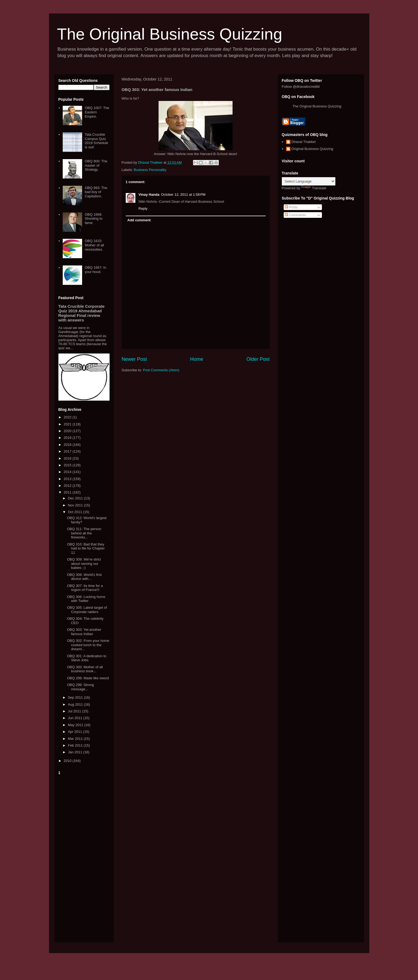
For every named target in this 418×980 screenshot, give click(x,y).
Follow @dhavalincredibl (301, 87)
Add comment (139, 220)
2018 (68, 445)
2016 (68, 458)
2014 (68, 472)
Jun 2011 (75, 718)
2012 (68, 486)
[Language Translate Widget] (309, 181)
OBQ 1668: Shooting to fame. (94, 219)
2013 (68, 479)
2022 (68, 417)
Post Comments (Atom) (161, 370)
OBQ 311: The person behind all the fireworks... (84, 533)
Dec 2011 (76, 498)
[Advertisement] (84, 857)
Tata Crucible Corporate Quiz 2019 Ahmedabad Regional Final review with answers (82, 313)
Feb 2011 (76, 745)
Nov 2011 (76, 505)
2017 (68, 451)
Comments (295, 215)
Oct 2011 (75, 512)
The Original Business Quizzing (170, 34)
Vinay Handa (149, 195)
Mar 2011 (76, 739)
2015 (68, 465)
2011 (68, 492)
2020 (68, 431)
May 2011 (76, 725)
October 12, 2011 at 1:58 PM (183, 195)
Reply (143, 209)
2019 (68, 438)
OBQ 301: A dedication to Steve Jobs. (87, 658)
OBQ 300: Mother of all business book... (85, 669)
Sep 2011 (76, 697)
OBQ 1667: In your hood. (96, 270)
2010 (68, 761)
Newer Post (134, 359)
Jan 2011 (75, 752)
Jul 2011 (75, 711)
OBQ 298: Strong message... (80, 687)
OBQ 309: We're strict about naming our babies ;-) (84, 563)
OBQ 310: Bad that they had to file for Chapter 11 (86, 548)
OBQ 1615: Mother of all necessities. (94, 245)
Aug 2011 (76, 704)
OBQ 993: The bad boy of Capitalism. (96, 192)
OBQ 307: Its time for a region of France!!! (85, 588)
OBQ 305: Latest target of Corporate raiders (87, 610)
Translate (314, 188)
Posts (291, 207)
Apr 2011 (75, 732)
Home (197, 359)
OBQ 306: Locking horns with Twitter (86, 599)
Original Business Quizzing (312, 149)
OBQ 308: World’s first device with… (84, 577)
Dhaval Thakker (304, 142)
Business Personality (150, 170)
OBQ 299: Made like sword (88, 678)
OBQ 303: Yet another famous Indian (84, 632)
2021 (68, 424)
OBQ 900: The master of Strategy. (96, 165)
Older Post (258, 359)
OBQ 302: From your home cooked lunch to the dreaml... (88, 645)
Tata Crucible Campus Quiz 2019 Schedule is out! (96, 141)
